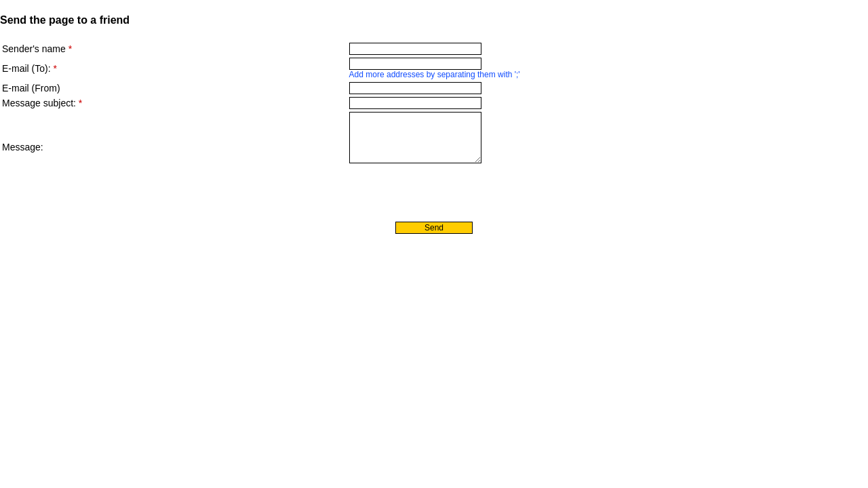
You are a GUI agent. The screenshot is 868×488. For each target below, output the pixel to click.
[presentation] (105, 192)
